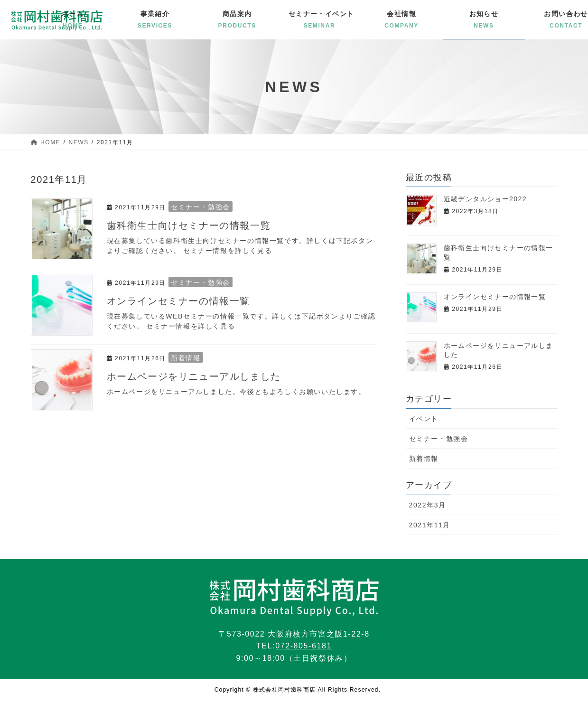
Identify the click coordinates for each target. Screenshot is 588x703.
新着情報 (186, 358)
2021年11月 (430, 525)
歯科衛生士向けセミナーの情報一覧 (189, 225)
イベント (424, 419)
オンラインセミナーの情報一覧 (178, 301)
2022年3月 (428, 505)
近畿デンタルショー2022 (485, 199)
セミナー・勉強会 (201, 207)
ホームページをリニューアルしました (194, 376)
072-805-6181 (303, 646)
